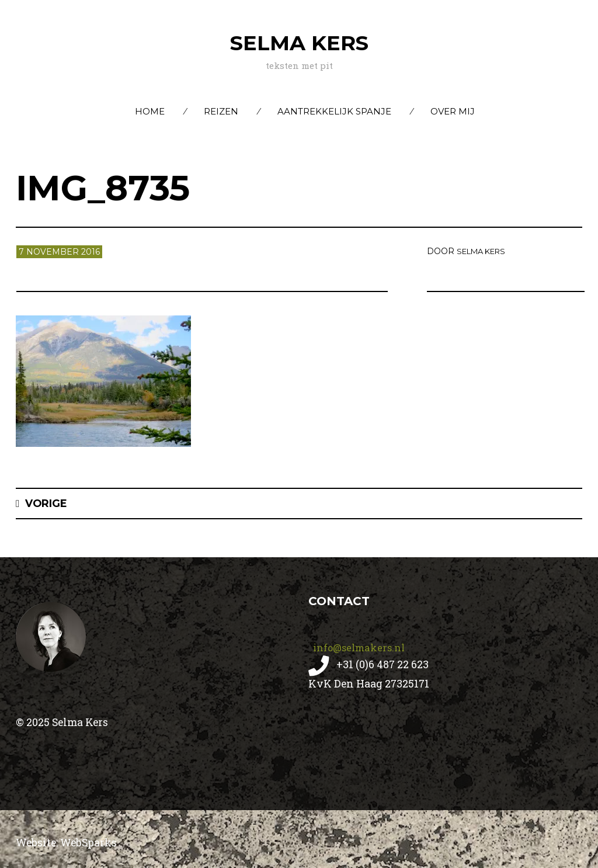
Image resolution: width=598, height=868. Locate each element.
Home (150, 111)
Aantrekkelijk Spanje (334, 111)
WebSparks (95, 842)
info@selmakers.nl (360, 647)
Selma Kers (299, 42)
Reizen (221, 111)
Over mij (453, 111)
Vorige (49, 503)
